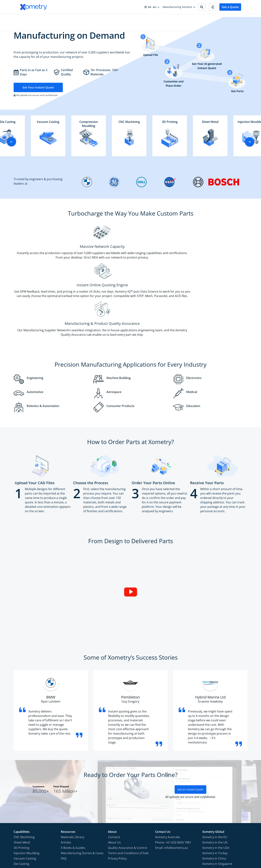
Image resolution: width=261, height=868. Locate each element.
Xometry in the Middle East (221, 813)
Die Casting (21, 808)
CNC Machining (24, 781)
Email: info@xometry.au (171, 792)
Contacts (114, 781)
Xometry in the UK (215, 786)
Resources (103, 18)
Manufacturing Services (35, 18)
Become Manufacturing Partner (160, 18)
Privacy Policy (117, 802)
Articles (66, 786)
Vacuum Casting (25, 802)
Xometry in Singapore (217, 808)
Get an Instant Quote (190, 733)
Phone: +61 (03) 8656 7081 (173, 786)
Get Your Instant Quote (39, 92)
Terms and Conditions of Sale (128, 797)
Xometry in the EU (215, 781)
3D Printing (21, 792)
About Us (114, 786)
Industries (62, 18)
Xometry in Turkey (215, 797)
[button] (250, 147)
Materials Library (72, 781)
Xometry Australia (168, 781)
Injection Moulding (27, 797)
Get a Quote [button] (230, 7)
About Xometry (125, 18)
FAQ (64, 802)
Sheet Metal (22, 786)
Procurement (82, 18)
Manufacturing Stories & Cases (82, 797)
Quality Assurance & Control (128, 792)
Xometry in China (214, 802)
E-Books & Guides (73, 792)
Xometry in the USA (216, 792)
